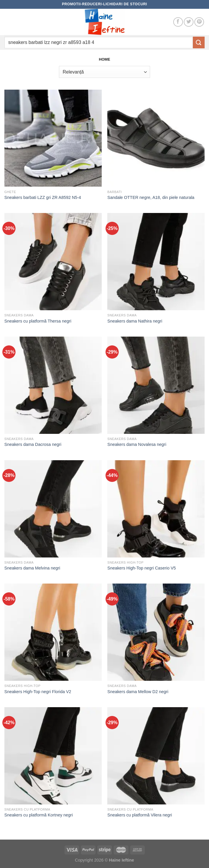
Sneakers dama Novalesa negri (137, 444)
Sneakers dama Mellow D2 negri (138, 692)
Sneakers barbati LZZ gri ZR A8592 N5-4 (43, 197)
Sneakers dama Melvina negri (32, 568)
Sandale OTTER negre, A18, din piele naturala (151, 197)
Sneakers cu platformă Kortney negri (39, 815)
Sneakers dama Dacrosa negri (33, 444)
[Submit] (199, 42)
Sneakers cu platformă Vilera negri (140, 815)
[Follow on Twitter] (189, 22)
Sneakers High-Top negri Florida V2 (38, 692)
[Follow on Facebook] (178, 22)
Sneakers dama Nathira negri (135, 321)
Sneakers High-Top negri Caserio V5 (142, 568)
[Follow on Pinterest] (199, 22)
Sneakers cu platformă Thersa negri (38, 321)
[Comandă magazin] (104, 72)
